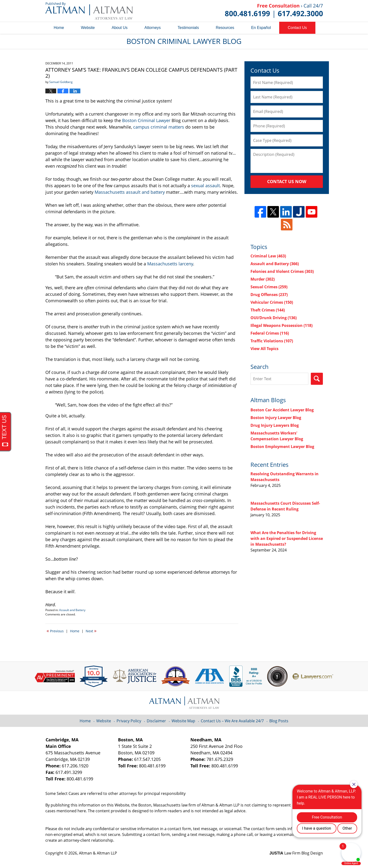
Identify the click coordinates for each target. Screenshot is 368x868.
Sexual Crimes (269, 287)
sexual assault (205, 186)
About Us (120, 28)
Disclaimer (156, 721)
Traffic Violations (272, 341)
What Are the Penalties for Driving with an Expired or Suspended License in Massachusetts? (287, 538)
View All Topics (264, 349)
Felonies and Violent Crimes (282, 271)
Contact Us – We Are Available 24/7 (232, 721)
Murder (263, 279)
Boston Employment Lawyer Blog (282, 447)
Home (59, 28)
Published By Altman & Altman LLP (274, 11)
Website (88, 28)
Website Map (183, 721)
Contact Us (297, 28)
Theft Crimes (268, 310)
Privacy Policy (129, 721)
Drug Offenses (269, 295)
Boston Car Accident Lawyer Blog (282, 410)
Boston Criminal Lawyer (146, 120)
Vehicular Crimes (272, 302)
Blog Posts (279, 721)
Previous (55, 631)
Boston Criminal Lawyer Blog (89, 11)
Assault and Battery (72, 610)
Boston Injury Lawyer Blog (276, 418)
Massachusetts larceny (170, 264)
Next (91, 631)
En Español (261, 28)
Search (317, 379)
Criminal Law (268, 256)
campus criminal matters (159, 127)
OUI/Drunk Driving (274, 318)
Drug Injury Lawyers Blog (275, 425)
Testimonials (188, 28)
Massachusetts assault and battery (130, 192)
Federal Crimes (270, 333)
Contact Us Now (287, 181)
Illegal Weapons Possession (281, 325)
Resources (225, 28)
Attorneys (153, 28)
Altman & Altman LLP (98, 853)
